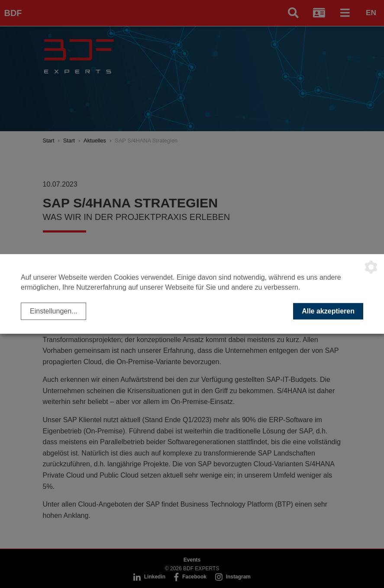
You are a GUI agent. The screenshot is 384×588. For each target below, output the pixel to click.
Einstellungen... (53, 311)
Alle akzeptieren (328, 311)
